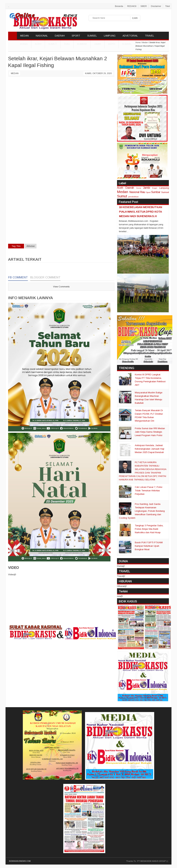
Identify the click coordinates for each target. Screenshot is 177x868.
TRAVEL (149, 36)
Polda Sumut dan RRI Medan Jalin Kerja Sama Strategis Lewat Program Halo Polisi (150, 432)
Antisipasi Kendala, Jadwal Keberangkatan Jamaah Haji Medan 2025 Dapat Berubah (150, 449)
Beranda (119, 6)
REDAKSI (132, 6)
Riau (67, 44)
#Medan (31, 246)
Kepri (112, 44)
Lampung (164, 188)
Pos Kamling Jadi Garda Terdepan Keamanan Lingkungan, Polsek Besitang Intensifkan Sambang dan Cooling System (142, 511)
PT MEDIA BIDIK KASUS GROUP (152, 861)
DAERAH (60, 36)
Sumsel (127, 44)
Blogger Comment (45, 277)
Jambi (97, 44)
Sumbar (82, 44)
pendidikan (133, 197)
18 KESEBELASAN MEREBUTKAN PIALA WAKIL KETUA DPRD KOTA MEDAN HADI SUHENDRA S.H (140, 212)
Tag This (16, 246)
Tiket (167, 6)
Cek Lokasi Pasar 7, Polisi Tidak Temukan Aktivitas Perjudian (149, 491)
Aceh (38, 44)
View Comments (61, 287)
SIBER (144, 6)
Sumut (53, 44)
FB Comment (18, 277)
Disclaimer (156, 6)
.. (9, 6)
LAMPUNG (110, 36)
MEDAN (24, 36)
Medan (15, 73)
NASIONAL (42, 36)
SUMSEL (92, 36)
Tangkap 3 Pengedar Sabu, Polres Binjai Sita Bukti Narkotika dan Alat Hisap (149, 529)
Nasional (134, 192)
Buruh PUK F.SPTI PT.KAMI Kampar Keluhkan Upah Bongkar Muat (149, 546)
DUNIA (24, 44)
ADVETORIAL (130, 36)
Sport (148, 192)
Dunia (139, 188)
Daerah (130, 188)
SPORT (76, 36)
